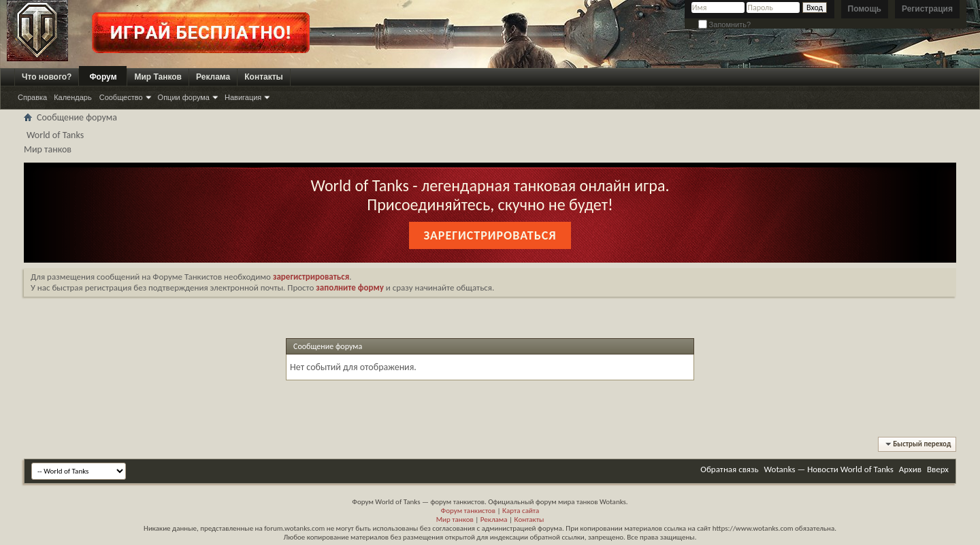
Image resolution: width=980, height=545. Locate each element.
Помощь (865, 9)
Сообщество (121, 97)
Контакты (264, 77)
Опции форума (184, 97)
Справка (32, 97)
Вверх (938, 469)
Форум (103, 77)
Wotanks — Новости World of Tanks (829, 469)
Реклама (213, 77)
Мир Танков (158, 77)
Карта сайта (521, 511)
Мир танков (455, 519)
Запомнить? (725, 24)
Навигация (243, 97)
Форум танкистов (468, 511)
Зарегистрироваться (490, 235)
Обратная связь (729, 469)
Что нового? (47, 77)
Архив (910, 469)
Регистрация (927, 9)
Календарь (73, 97)
